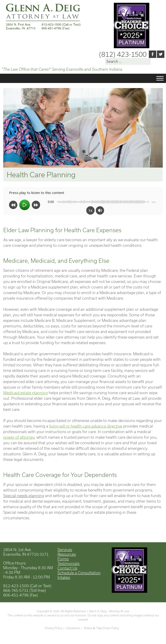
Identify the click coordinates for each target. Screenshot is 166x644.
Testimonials (69, 563)
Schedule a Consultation (79, 573)
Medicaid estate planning (26, 393)
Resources (67, 554)
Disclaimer (73, 628)
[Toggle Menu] (160, 78)
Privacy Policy (54, 628)
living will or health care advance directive (86, 426)
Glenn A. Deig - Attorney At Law (109, 611)
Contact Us (67, 568)
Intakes (64, 577)
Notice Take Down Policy (101, 628)
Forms (63, 559)
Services (65, 550)
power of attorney (19, 437)
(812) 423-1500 (123, 54)
